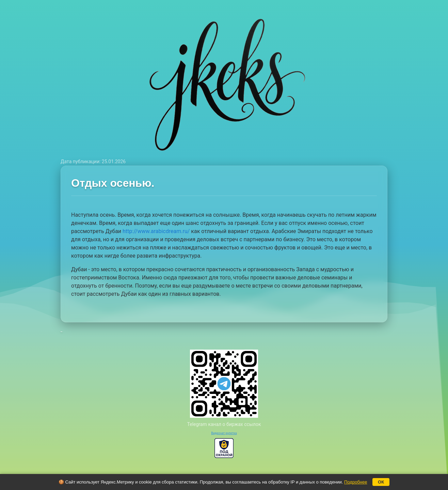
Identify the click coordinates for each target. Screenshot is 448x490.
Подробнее (356, 482)
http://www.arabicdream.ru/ (156, 231)
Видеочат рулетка (224, 433)
